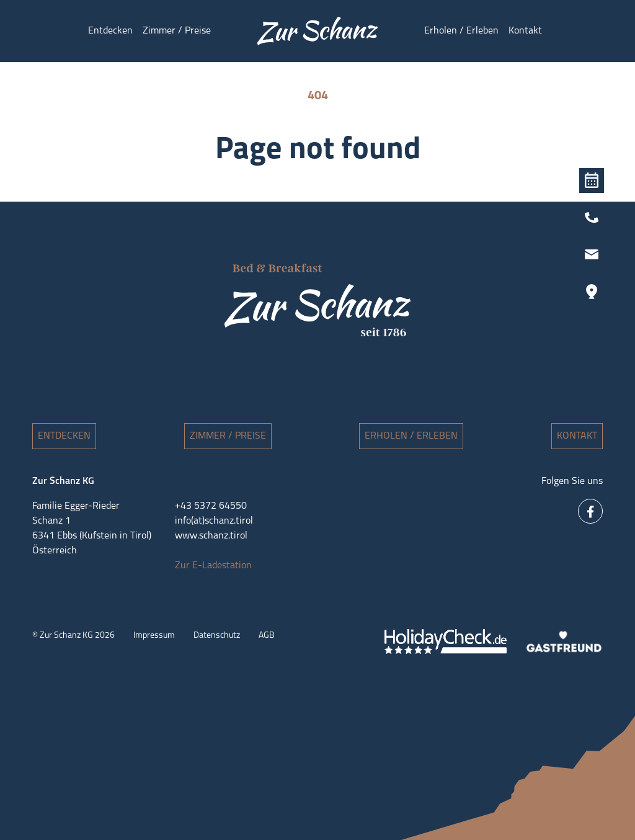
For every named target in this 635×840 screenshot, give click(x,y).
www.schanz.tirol (211, 536)
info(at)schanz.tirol (214, 521)
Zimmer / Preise (228, 436)
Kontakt (577, 436)
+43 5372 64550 (211, 506)
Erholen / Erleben (411, 436)
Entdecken (64, 436)
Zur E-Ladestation (213, 566)
